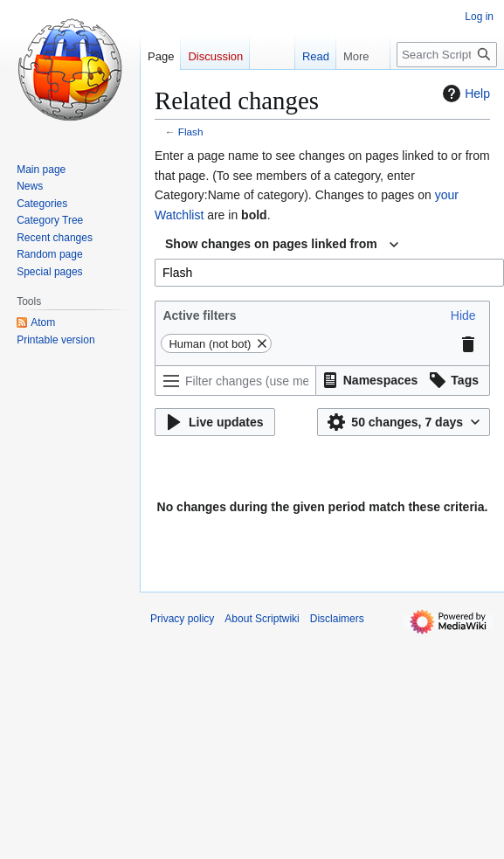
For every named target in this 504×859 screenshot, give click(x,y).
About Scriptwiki (262, 619)
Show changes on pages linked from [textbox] (271, 244)
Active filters (199, 315)
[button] (463, 315)
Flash (191, 132)
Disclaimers (337, 619)
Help (464, 94)
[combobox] (282, 245)
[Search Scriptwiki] (447, 55)
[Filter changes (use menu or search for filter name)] (235, 381)
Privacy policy (182, 619)
